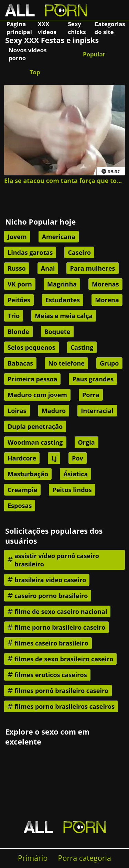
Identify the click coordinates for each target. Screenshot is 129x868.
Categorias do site (110, 28)
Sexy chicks (77, 28)
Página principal (19, 28)
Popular (94, 54)
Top (35, 72)
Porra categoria (85, 858)
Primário (33, 858)
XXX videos (47, 28)
